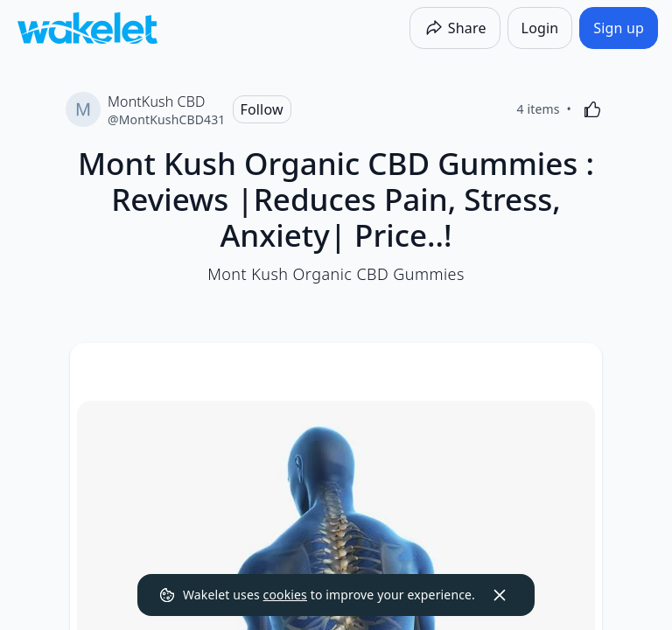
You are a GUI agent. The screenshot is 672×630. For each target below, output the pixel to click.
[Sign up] (619, 28)
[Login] (540, 28)
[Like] (592, 109)
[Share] (455, 28)
